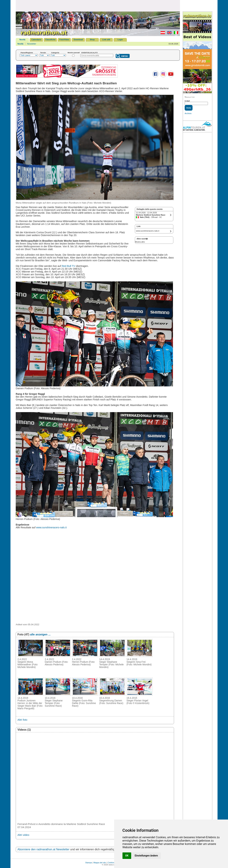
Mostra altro (140, 242)
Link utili (106, 40)
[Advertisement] (98, 6)
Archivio (188, 113)
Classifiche (50, 40)
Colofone (111, 863)
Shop (92, 40)
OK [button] (127, 856)
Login (120, 40)
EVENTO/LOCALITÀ (90, 53)
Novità (22, 40)
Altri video (23, 835)
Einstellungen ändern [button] (146, 856)
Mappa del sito (100, 863)
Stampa (89, 863)
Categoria (55, 53)
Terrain (43, 53)
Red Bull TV (68, 266)
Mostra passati (74, 53)
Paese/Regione (27, 53)
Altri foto (22, 720)
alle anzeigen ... (40, 634)
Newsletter (32, 44)
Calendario (36, 40)
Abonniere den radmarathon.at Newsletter (43, 849)
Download (78, 40)
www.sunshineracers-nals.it (51, 527)
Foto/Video (64, 40)
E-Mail (187, 101)
